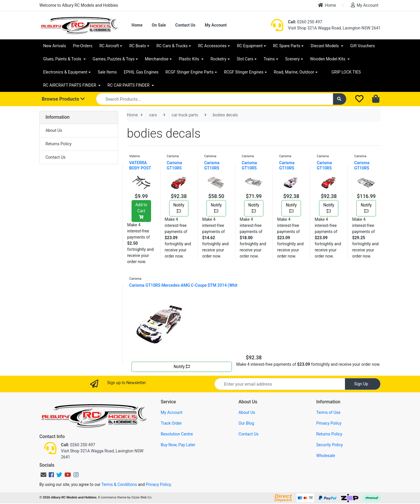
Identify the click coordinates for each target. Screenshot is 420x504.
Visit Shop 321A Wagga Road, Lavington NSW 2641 (334, 28)
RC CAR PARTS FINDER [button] (129, 85)
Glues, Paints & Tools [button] (63, 59)
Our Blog (246, 423)
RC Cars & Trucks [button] (172, 46)
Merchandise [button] (157, 59)
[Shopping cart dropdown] (376, 99)
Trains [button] (269, 59)
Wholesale (326, 456)
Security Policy (329, 445)
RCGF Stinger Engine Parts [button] (189, 72)
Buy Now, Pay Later (178, 445)
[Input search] (215, 99)
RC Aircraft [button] (109, 46)
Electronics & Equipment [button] (65, 72)
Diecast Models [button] (325, 46)
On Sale (159, 25)
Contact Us (185, 25)
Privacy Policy (329, 423)
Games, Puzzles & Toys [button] (114, 59)
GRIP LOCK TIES (346, 72)
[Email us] (43, 475)
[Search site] (340, 99)
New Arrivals (55, 46)
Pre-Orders (83, 46)
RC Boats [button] (138, 46)
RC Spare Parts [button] (287, 46)
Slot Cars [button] (245, 59)
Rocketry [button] (218, 59)
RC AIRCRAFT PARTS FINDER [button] (70, 85)
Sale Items (107, 72)
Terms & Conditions (119, 484)
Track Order (171, 423)
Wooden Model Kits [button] (328, 59)
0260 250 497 (305, 22)
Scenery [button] (293, 59)
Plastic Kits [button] (189, 59)
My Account (365, 5)
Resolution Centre (177, 434)
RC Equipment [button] (250, 46)
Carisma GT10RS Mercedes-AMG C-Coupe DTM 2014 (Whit (183, 285)
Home (327, 5)
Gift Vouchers (363, 46)
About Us (54, 130)
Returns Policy (58, 144)
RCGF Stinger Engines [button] (244, 72)
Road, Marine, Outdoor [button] (294, 72)
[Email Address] (280, 384)
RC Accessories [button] (212, 46)
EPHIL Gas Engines (141, 72)
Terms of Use (328, 412)
